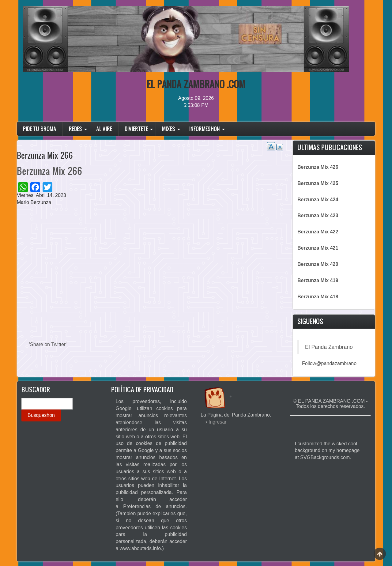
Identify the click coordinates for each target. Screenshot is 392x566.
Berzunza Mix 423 (318, 215)
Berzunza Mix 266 (49, 171)
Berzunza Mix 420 (318, 264)
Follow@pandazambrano (329, 363)
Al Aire (104, 129)
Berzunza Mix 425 (318, 183)
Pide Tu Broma (40, 129)
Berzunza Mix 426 (318, 167)
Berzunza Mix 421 (318, 248)
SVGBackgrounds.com (325, 457)
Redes (75, 129)
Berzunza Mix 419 (318, 280)
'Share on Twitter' (48, 344)
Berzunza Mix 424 (318, 200)
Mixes (169, 129)
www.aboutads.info (140, 548)
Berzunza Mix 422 (318, 232)
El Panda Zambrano (329, 347)
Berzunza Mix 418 (318, 297)
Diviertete (136, 129)
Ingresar (218, 422)
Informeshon (205, 129)
